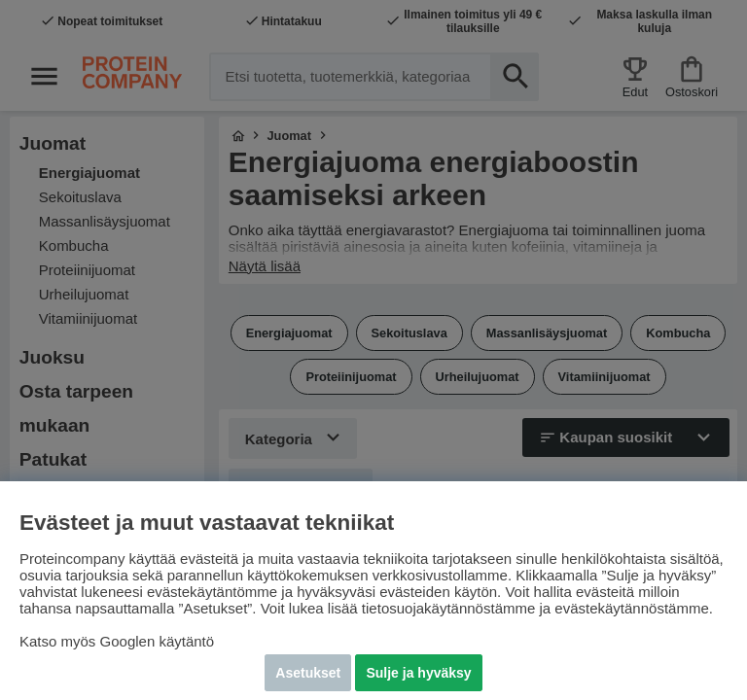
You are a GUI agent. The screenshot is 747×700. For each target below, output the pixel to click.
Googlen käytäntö (158, 641)
